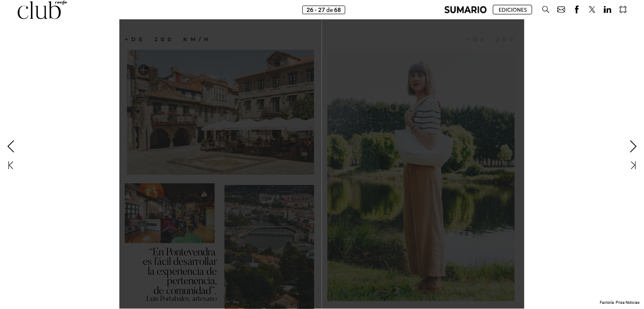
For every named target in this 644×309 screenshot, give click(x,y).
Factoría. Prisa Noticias (620, 303)
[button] (466, 10)
